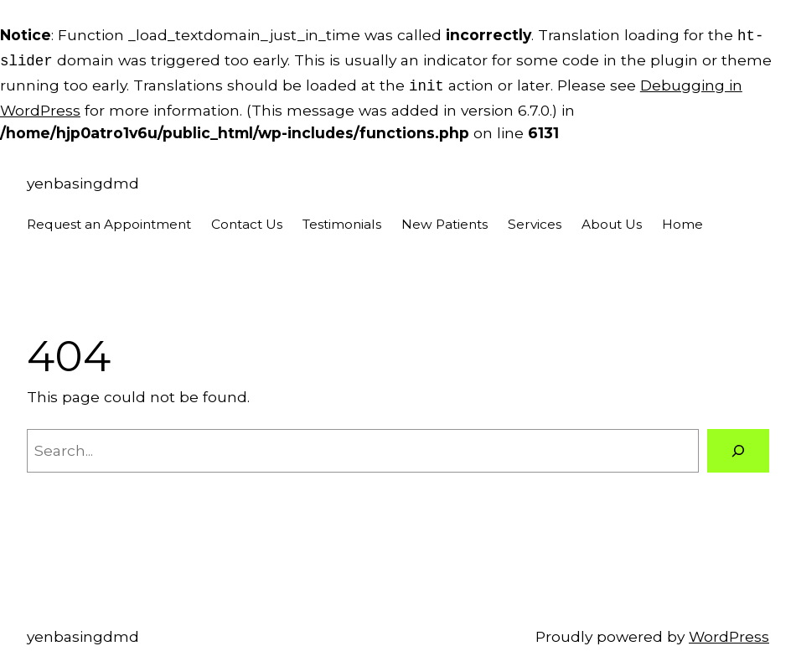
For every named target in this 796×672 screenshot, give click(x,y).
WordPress (729, 631)
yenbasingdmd (83, 178)
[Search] (738, 445)
